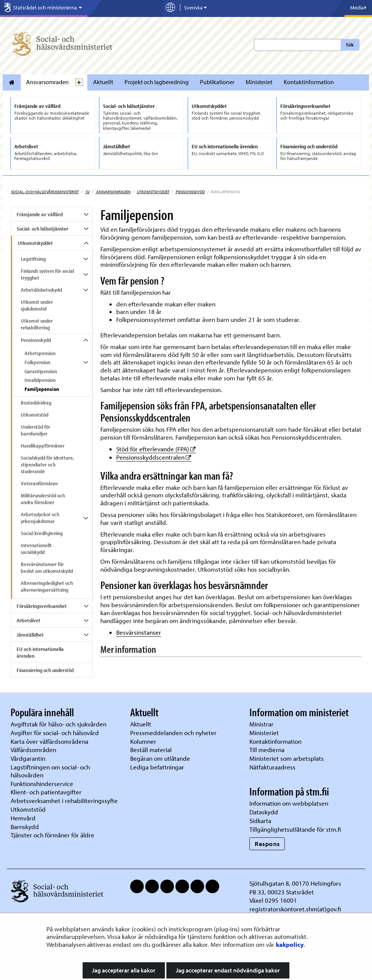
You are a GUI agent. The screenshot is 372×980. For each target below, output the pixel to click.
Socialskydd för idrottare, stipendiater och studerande (47, 465)
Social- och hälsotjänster (42, 229)
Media (358, 8)
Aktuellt (103, 82)
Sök (350, 45)
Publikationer (217, 82)
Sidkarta (260, 821)
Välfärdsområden (33, 750)
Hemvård (23, 818)
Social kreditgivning (42, 533)
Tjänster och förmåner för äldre (52, 835)
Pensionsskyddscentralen (154, 457)
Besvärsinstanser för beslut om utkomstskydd (47, 568)
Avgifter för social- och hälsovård (55, 733)
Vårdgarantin (28, 758)
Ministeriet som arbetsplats (287, 758)
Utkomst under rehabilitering (37, 324)
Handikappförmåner (43, 446)
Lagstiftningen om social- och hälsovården (50, 771)
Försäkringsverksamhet (42, 606)
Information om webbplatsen (289, 803)
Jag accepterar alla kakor (124, 970)
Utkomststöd (35, 415)
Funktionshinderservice (42, 784)
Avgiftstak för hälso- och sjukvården (58, 724)
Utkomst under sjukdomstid (37, 305)
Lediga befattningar (157, 767)
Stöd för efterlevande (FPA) (156, 449)
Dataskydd (264, 812)
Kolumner (143, 741)
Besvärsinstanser (139, 632)
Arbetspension (40, 353)
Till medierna (267, 750)
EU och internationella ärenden (40, 652)
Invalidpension (40, 380)
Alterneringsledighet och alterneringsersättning (47, 586)
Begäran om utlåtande (160, 758)
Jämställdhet (30, 635)
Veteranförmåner (39, 483)
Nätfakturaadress (272, 767)
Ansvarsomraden (47, 82)
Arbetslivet (28, 620)
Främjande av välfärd (40, 214)
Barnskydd (25, 827)
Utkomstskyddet (153, 192)
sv (87, 192)
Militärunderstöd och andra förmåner (43, 499)
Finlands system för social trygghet (47, 274)
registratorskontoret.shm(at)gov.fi (295, 909)
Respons (267, 844)
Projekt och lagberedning (157, 82)
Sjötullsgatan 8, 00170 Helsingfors (295, 883)
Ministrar (261, 724)
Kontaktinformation (309, 82)
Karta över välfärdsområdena (49, 741)
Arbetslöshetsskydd (41, 290)
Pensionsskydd (190, 192)
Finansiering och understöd (45, 670)
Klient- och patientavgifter (46, 792)
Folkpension (37, 362)
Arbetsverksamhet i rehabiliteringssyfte (65, 801)
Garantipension (41, 371)
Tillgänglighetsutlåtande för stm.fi (295, 829)
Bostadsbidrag (36, 403)
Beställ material (151, 750)
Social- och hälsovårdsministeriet (45, 192)
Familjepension (42, 389)
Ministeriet (259, 82)
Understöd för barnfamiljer (35, 430)
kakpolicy (290, 944)
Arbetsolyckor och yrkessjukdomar (40, 518)
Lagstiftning (33, 259)
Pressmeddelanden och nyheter (173, 733)
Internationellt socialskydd (36, 549)
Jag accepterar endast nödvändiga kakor (228, 970)
